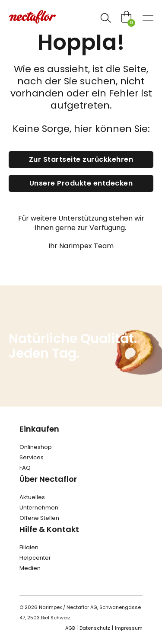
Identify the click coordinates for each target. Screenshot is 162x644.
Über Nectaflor (48, 479)
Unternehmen (39, 508)
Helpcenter (35, 558)
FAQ (25, 468)
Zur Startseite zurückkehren (81, 159)
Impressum (129, 628)
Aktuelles (32, 497)
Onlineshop (36, 447)
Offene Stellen (39, 518)
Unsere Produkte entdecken (81, 183)
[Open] (106, 18)
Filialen (29, 547)
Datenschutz (95, 628)
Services (32, 457)
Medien (30, 568)
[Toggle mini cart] (126, 17)
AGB (70, 628)
